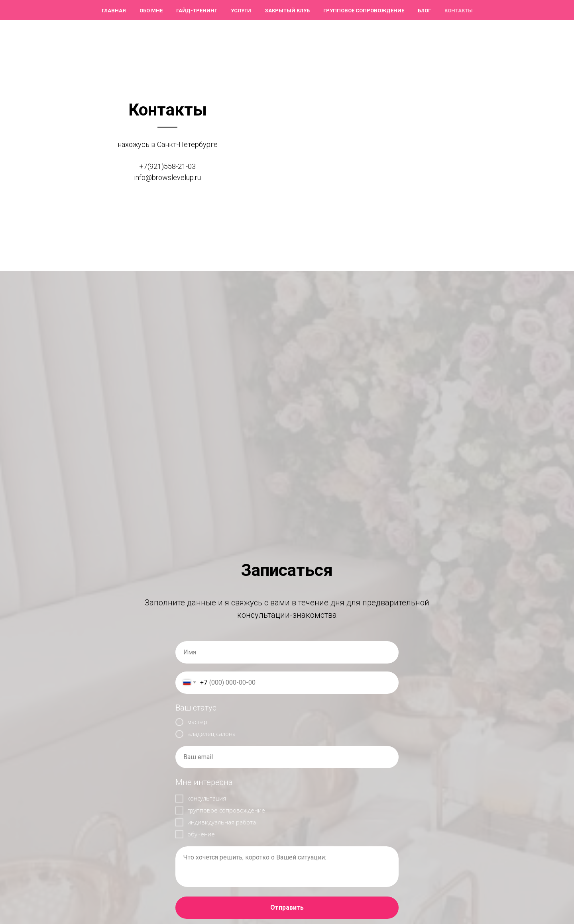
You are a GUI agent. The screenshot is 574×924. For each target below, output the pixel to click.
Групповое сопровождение (364, 11)
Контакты (459, 11)
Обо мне (151, 11)
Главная (114, 11)
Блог (424, 11)
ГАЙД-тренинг (197, 11)
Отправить (287, 907)
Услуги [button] (241, 11)
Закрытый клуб (287, 11)
